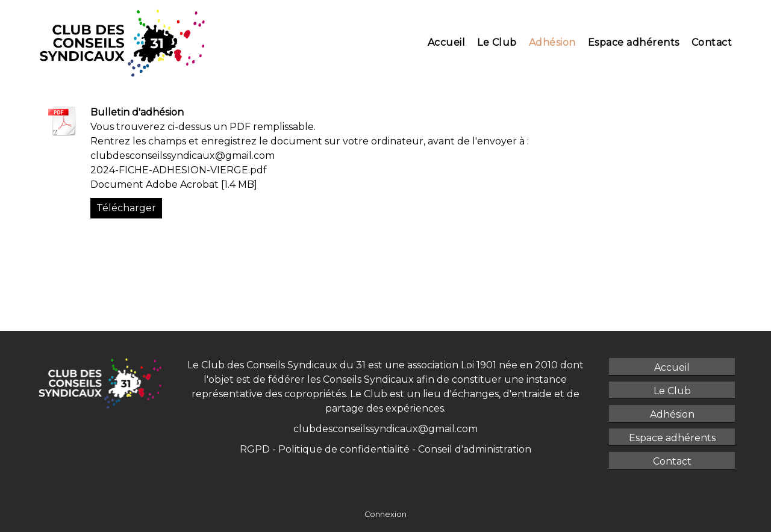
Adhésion (552, 42)
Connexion (385, 514)
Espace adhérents (634, 42)
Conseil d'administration (475, 449)
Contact (712, 42)
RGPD (255, 449)
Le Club (497, 42)
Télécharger (126, 208)
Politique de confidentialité (345, 449)
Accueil (447, 42)
